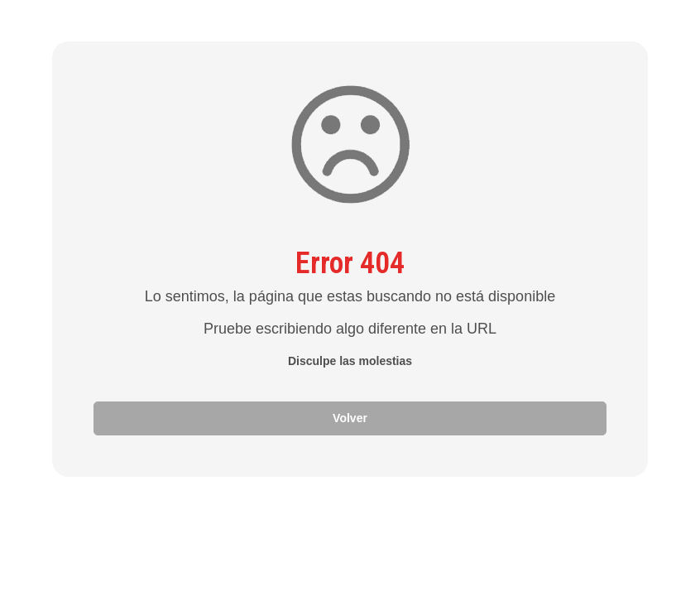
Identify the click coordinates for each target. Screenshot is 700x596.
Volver (350, 418)
